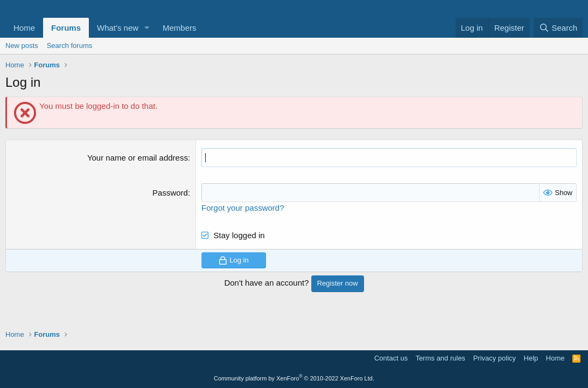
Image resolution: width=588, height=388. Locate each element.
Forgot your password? (243, 208)
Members (180, 28)
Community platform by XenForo (294, 378)
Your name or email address (138, 158)
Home (24, 28)
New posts (22, 46)
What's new (118, 28)
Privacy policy (495, 358)
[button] (147, 28)
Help (531, 358)
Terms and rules (440, 358)
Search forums (70, 46)
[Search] (558, 28)
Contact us (391, 358)
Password (170, 193)
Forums (66, 28)
